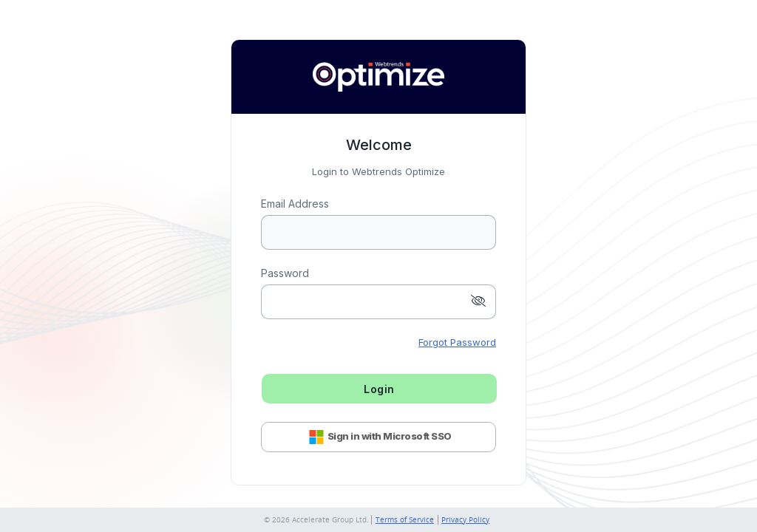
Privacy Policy (465, 520)
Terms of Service (405, 520)
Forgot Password (457, 342)
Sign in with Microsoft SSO (379, 437)
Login (379, 389)
